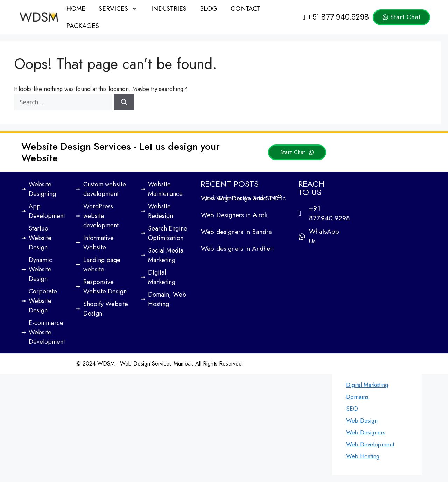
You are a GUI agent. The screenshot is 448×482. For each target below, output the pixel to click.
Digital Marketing (367, 385)
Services (118, 9)
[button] (118, 9)
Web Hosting (363, 456)
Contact (246, 9)
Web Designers (366, 432)
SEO (352, 409)
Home (76, 9)
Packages (83, 26)
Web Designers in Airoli (234, 215)
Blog (209, 9)
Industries (169, 9)
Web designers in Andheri (237, 249)
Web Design (362, 420)
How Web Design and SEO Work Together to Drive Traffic (243, 198)
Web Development (370, 444)
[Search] (124, 102)
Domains (357, 397)
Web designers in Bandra (236, 232)
